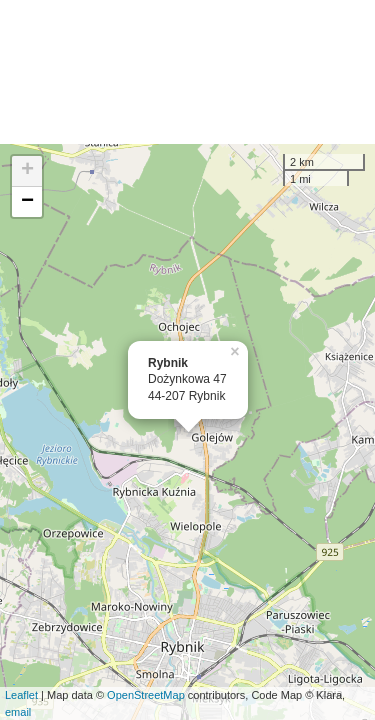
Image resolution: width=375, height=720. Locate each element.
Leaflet (21, 695)
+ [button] (27, 171)
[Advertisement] (187, 72)
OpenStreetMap (146, 695)
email (18, 712)
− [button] (27, 202)
